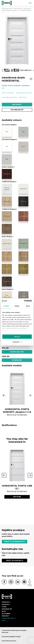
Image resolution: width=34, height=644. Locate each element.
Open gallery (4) (26, 70)
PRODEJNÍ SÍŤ (7, 609)
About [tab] (28, 306)
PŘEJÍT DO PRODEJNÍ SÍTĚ (15, 542)
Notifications (8, 93)
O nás (4, 607)
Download (17, 360)
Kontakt (5, 616)
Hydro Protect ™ (9, 618)
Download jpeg (17, 352)
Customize (17, 342)
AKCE (4, 620)
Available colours (24, 93)
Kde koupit (17, 105)
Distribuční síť (17, 110)
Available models (9, 97)
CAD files (23, 97)
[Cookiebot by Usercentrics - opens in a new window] (24, 301)
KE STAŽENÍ (6, 614)
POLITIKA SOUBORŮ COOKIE (11, 637)
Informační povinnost (9, 641)
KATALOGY (6, 604)
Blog (4, 611)
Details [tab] (17, 306)
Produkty (6, 602)
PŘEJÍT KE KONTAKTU (15, 561)
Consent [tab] (6, 306)
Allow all (17, 337)
